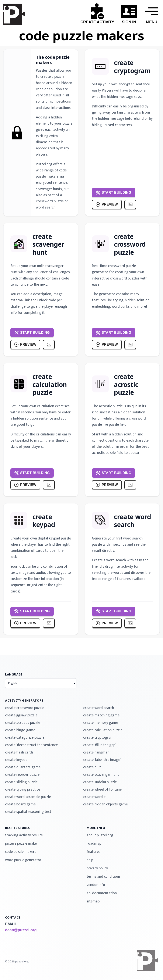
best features (18, 828)
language (14, 674)
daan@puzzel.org (21, 930)
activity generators (24, 700)
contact (13, 917)
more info (96, 828)
